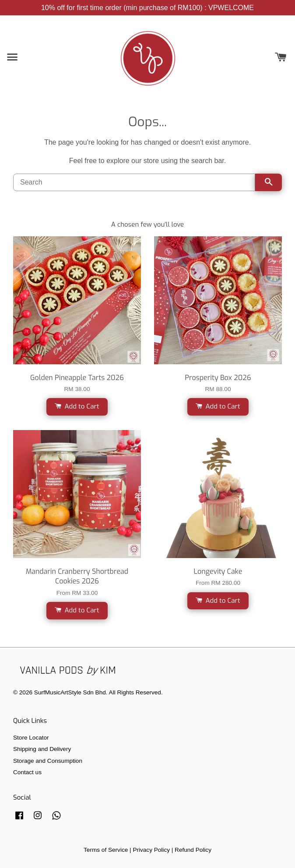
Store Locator (31, 738)
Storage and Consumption (48, 761)
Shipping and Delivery (42, 749)
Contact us (27, 772)
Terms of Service (106, 850)
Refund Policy (193, 850)
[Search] (134, 182)
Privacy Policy (151, 850)
